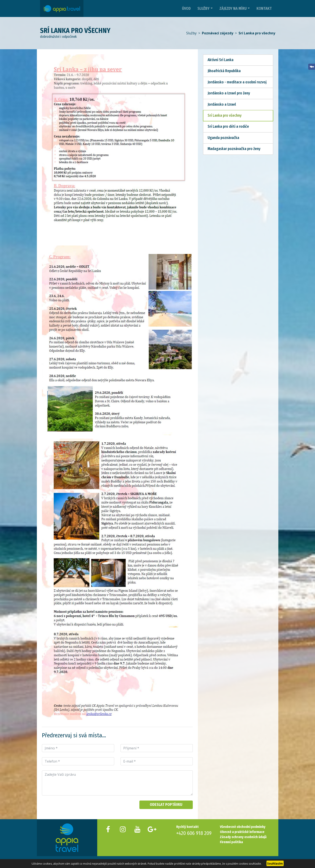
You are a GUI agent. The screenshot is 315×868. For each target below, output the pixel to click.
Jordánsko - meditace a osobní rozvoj (237, 82)
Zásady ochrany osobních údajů (243, 837)
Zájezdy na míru (233, 8)
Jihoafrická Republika (224, 71)
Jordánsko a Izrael (222, 104)
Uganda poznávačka (223, 138)
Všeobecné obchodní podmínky (243, 827)
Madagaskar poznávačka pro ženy (234, 149)
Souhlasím (275, 863)
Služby (203, 8)
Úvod (186, 8)
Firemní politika (231, 842)
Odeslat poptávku (166, 805)
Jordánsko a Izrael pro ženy (229, 93)
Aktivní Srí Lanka (221, 60)
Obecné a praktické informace (242, 832)
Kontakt (264, 8)
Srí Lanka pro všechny (257, 33)
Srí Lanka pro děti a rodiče (228, 127)
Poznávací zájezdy (218, 33)
